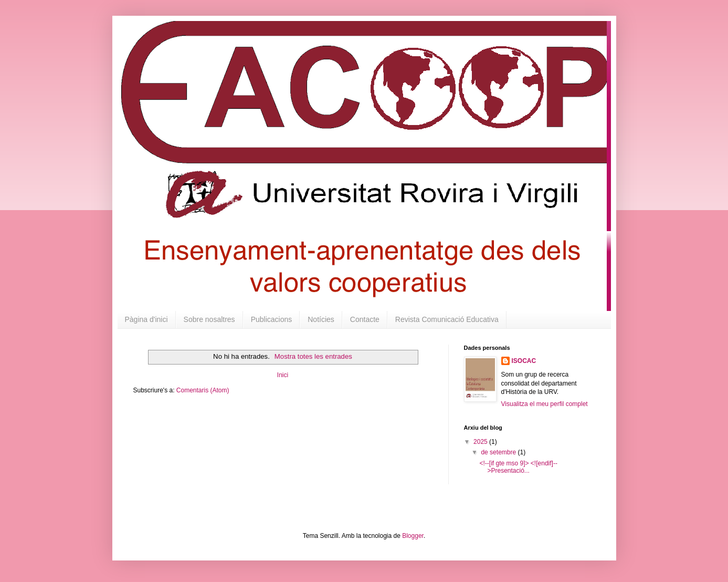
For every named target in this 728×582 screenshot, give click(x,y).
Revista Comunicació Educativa (447, 319)
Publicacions (272, 319)
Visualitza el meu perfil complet (545, 404)
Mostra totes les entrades (313, 356)
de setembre (499, 452)
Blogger (413, 536)
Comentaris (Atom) (203, 390)
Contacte (365, 319)
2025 (481, 442)
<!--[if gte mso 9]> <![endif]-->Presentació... (518, 467)
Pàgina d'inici (146, 319)
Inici (283, 375)
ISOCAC (524, 361)
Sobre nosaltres (209, 319)
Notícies (321, 319)
